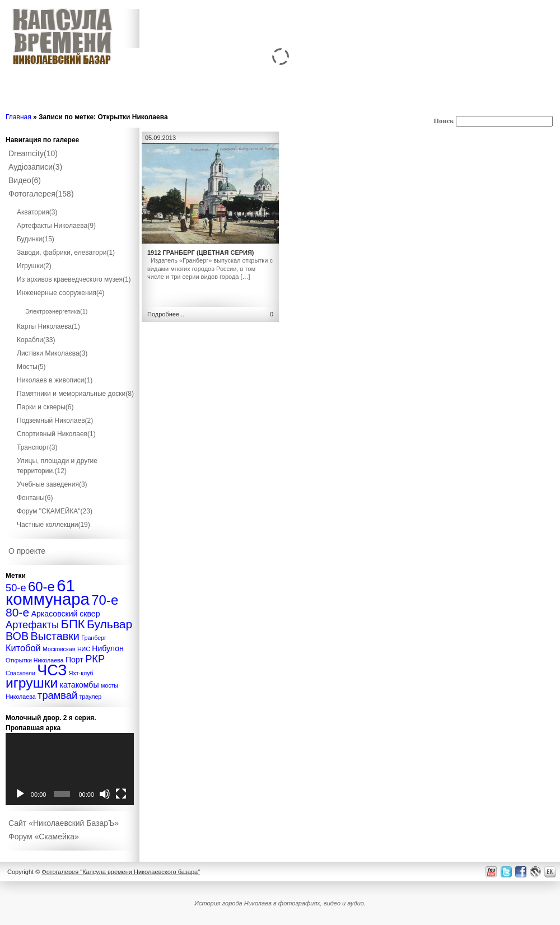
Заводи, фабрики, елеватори (66, 253)
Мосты (31, 367)
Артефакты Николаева (56, 226)
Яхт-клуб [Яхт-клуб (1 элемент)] (81, 673)
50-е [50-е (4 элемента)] (16, 588)
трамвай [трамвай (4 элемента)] (57, 695)
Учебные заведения (52, 484)
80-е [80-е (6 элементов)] (17, 612)
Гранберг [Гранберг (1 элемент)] (94, 638)
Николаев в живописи (55, 380)
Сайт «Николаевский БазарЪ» (64, 823)
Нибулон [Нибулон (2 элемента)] (108, 648)
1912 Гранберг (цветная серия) (201, 253)
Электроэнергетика (57, 311)
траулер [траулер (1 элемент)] (90, 697)
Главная (18, 117)
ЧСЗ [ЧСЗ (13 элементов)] (52, 670)
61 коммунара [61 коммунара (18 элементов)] (48, 592)
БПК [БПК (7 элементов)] (73, 624)
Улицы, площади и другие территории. (57, 466)
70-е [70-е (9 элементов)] (105, 600)
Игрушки (34, 266)
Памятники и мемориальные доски (75, 394)
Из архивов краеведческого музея (74, 279)
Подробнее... (166, 314)
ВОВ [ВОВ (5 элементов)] (17, 636)
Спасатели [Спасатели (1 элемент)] (20, 673)
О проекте (27, 551)
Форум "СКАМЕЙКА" (55, 511)
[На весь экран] (121, 794)
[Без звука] (105, 794)
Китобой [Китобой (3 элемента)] (23, 648)
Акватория (37, 212)
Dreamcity (33, 153)
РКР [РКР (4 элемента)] (95, 659)
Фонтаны (35, 498)
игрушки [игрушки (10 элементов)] (32, 683)
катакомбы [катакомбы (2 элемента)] (80, 685)
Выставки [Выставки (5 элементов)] (55, 636)
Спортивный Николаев (56, 434)
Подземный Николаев (55, 421)
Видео (25, 180)
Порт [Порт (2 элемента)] (74, 660)
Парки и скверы (45, 407)
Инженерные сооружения (61, 293)
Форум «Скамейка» (44, 837)
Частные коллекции (53, 525)
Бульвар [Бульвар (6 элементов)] (109, 624)
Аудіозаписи (35, 167)
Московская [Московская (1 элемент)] (59, 649)
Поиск (444, 121)
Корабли (36, 340)
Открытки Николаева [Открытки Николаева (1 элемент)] (35, 660)
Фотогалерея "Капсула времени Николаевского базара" (121, 872)
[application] (70, 769)
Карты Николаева (48, 326)
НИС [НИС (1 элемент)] (84, 649)
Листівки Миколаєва (52, 353)
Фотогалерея (41, 194)
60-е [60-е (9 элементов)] (41, 587)
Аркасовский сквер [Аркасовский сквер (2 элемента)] (66, 614)
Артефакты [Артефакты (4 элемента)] (32, 625)
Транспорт (37, 447)
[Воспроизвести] (20, 794)
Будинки (36, 239)
